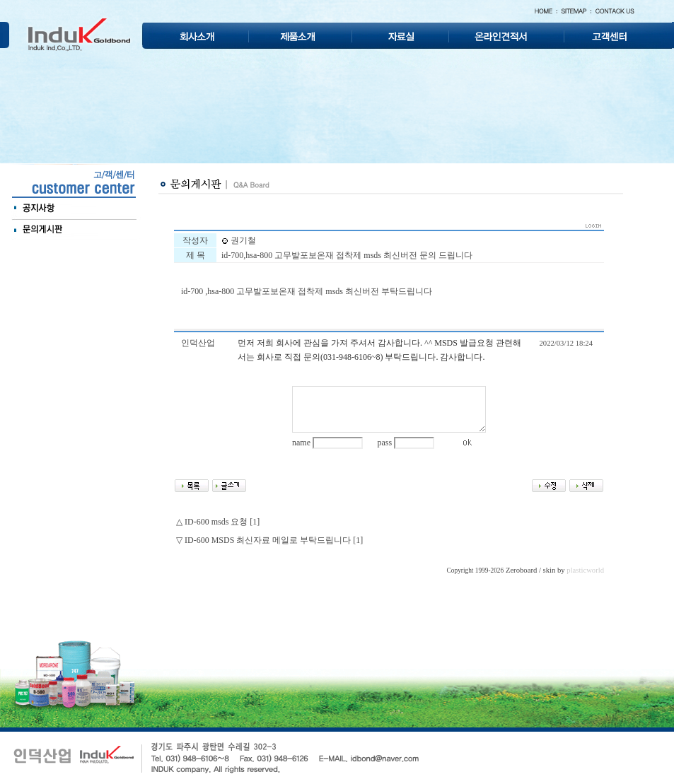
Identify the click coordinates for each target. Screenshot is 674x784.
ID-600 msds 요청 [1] (222, 522)
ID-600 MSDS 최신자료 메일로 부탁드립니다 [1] (274, 540)
